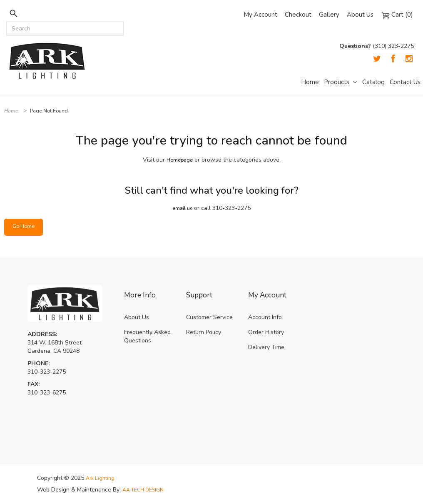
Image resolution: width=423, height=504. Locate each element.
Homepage (180, 160)
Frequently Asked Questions (147, 336)
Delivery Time (266, 347)
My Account (260, 15)
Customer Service (209, 317)
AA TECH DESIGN (146, 490)
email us (183, 208)
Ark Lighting (102, 478)
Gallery (329, 15)
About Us (360, 15)
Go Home (25, 227)
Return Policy (204, 332)
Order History (266, 332)
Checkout (298, 15)
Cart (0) (397, 15)
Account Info (265, 317)
